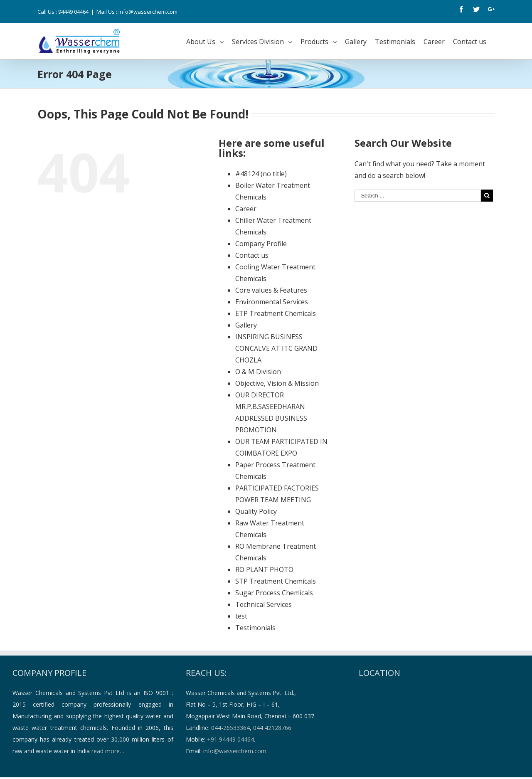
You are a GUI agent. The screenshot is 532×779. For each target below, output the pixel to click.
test (241, 616)
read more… (108, 751)
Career (246, 209)
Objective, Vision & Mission (277, 383)
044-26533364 (230, 728)
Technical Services (264, 604)
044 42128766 (272, 728)
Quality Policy (256, 511)
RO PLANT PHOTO (264, 569)
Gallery (246, 325)
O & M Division (258, 372)
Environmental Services (272, 302)
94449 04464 (73, 12)
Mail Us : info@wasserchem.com (137, 12)
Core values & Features (271, 290)
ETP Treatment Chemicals (276, 313)
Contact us (252, 255)
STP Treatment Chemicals (276, 581)
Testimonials (255, 628)
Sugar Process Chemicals (274, 593)
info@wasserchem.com (235, 751)
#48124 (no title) (261, 174)
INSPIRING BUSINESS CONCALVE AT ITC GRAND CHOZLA (276, 348)
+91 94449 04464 (230, 739)
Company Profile (261, 244)
